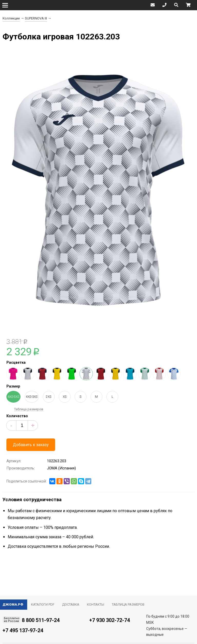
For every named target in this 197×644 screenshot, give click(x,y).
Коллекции (11, 18)
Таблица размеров (29, 409)
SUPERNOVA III (36, 18)
